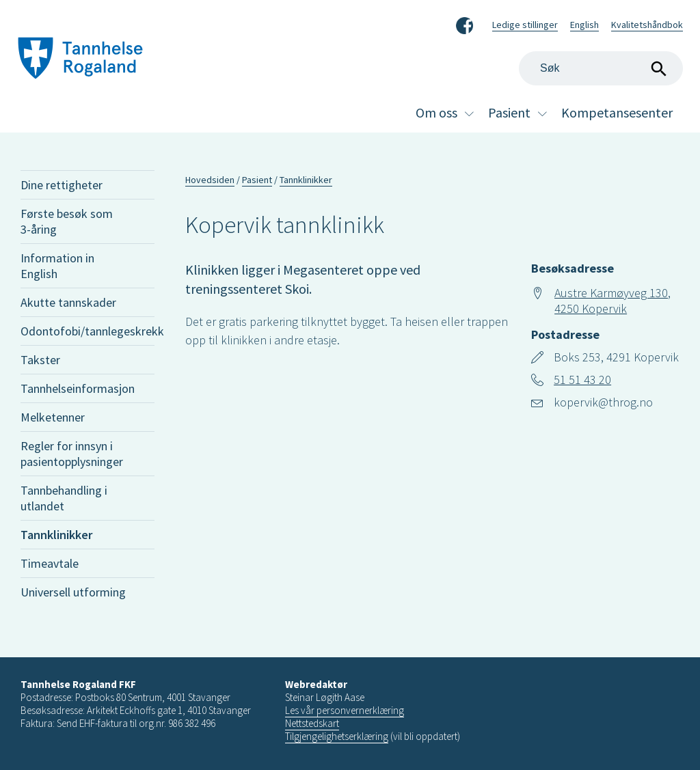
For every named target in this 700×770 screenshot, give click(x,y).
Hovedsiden (210, 180)
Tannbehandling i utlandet (64, 498)
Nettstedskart (312, 723)
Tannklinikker (56, 535)
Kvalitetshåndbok (647, 25)
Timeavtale (50, 563)
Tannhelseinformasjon (78, 388)
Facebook (465, 23)
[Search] (601, 68)
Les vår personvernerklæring (345, 710)
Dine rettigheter (62, 185)
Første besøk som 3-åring (67, 221)
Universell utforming (73, 592)
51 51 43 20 (582, 380)
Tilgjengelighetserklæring (337, 736)
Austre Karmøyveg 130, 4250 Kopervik (612, 301)
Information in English (57, 266)
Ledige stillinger (525, 25)
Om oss (436, 112)
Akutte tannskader (68, 302)
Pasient (509, 112)
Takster (40, 360)
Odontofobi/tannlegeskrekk (87, 331)
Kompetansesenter (617, 112)
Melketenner (53, 417)
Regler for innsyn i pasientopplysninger (72, 454)
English (584, 25)
